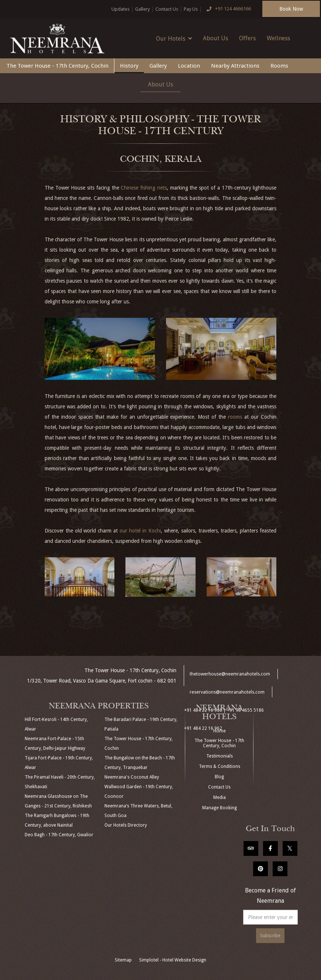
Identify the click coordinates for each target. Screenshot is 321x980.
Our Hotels (174, 38)
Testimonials (220, 756)
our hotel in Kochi (140, 531)
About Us (215, 38)
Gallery (142, 9)
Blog (219, 777)
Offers (247, 38)
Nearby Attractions (235, 66)
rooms (235, 417)
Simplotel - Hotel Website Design (173, 960)
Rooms (279, 66)
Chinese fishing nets (144, 188)
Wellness (278, 38)
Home (220, 731)
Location (189, 66)
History (129, 66)
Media (220, 797)
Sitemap (123, 960)
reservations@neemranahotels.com (227, 692)
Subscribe (270, 936)
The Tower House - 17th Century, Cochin (58, 66)
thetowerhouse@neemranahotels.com (230, 674)
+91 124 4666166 (227, 9)
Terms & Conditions (220, 766)
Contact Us (167, 9)
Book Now (291, 9)
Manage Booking (220, 808)
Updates (120, 9)
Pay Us (191, 9)
